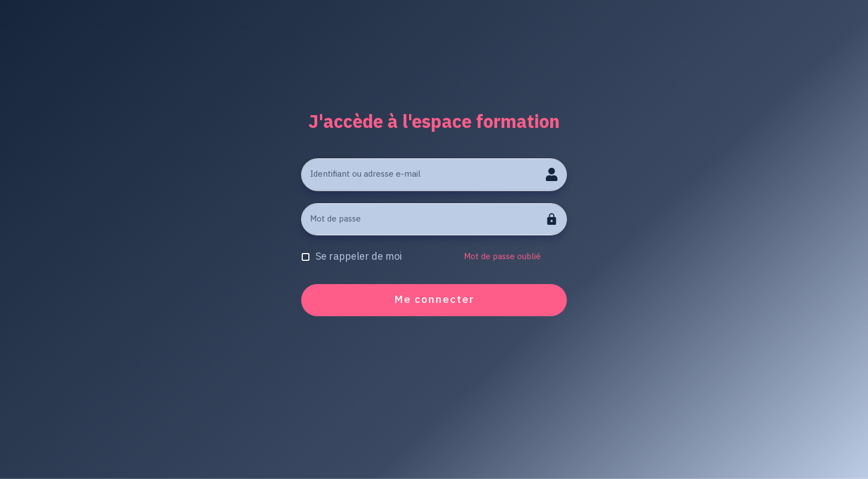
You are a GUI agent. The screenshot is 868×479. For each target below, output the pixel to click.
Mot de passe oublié (502, 257)
